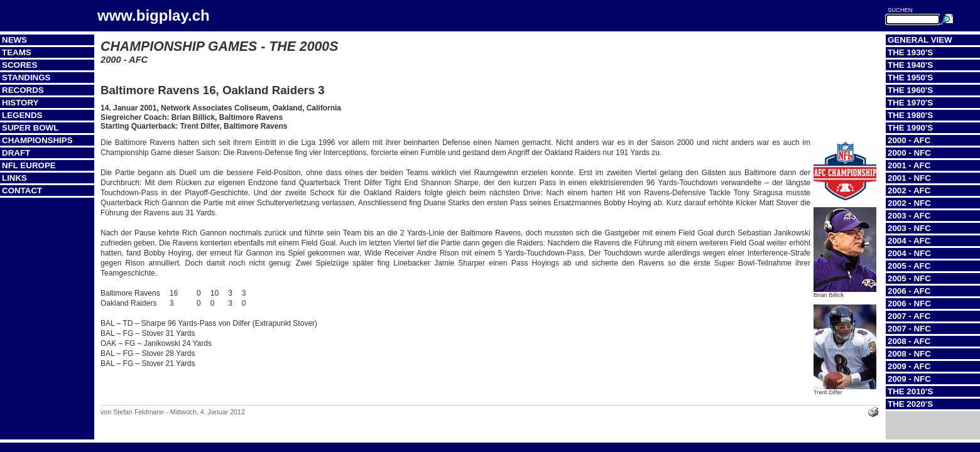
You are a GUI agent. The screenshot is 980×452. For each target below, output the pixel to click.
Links (14, 178)
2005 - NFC (909, 278)
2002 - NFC (909, 203)
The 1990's (910, 128)
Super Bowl (30, 128)
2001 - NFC (909, 178)
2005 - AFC (909, 266)
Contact (22, 191)
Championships (37, 140)
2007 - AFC (909, 316)
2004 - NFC (909, 253)
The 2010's (910, 391)
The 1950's (910, 78)
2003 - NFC (909, 228)
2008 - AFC (909, 341)
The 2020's (910, 404)
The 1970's (910, 103)
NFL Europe (29, 165)
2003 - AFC (909, 216)
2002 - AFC (909, 191)
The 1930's (910, 52)
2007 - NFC (909, 329)
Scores (19, 65)
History (20, 103)
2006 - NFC (909, 304)
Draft (16, 153)
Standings (26, 78)
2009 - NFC (909, 379)
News (14, 40)
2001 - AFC (909, 165)
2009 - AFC (909, 366)
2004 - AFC (909, 241)
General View (920, 40)
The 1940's (910, 65)
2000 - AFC (909, 140)
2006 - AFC (909, 291)
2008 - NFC (909, 354)
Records (23, 90)
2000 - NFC (909, 153)
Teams (17, 52)
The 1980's (910, 115)
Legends (22, 115)
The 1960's (910, 90)
